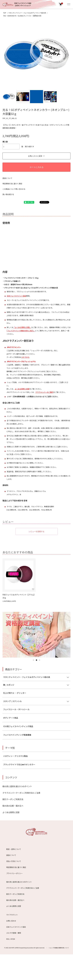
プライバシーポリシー (14, 873)
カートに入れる (36, 167)
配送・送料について (14, 849)
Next (68, 55)
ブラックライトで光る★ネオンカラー (19, 764)
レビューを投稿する (36, 531)
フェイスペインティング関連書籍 (17, 735)
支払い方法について (14, 861)
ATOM (13, 939)
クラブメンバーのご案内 (44, 392)
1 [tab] (33, 660)
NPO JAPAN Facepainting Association (23, 948)
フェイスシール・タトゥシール (16, 709)
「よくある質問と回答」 (22, 327)
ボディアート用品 (11, 718)
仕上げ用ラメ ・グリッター (15, 693)
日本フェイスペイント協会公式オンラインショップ (23, 4)
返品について (7, 178)
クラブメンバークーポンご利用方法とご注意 (21, 793)
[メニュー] (69, 4)
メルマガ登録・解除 (14, 933)
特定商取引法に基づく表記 (12, 184)
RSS (8, 939)
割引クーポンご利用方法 (13, 799)
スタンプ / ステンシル (12, 701)
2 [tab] (36, 660)
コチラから (25, 357)
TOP (5, 13)
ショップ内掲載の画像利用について (59, 948)
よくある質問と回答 (22, 389)
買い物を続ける (8, 194)
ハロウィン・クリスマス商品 (15, 756)
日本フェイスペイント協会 (17, 296)
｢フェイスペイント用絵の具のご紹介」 (21, 331)
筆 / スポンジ (9, 685)
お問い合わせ (11, 921)
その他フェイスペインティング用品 (18, 726)
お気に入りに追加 (37, 156)
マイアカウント (12, 915)
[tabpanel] (36, 635)
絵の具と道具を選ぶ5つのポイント (17, 786)
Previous (5, 55)
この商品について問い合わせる (14, 189)
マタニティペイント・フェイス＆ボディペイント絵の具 (27, 13)
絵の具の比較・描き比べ (13, 806)
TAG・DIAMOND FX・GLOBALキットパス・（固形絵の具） (23, 16)
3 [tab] (40, 660)
